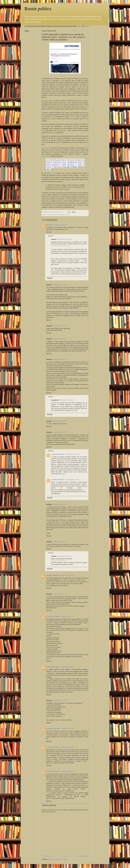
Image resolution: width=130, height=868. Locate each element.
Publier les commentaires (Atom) (58, 859)
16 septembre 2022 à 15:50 (66, 400)
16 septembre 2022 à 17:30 (60, 432)
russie (59, 215)
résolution (47, 148)
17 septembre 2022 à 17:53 (60, 700)
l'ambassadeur (46, 156)
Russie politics (38, 9)
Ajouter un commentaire (49, 805)
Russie (54, 173)
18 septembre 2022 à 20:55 (64, 239)
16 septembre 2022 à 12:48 (60, 285)
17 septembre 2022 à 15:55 (67, 616)
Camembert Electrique (58, 454)
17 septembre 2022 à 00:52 (67, 575)
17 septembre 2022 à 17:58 (67, 729)
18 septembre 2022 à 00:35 (67, 747)
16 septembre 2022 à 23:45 (60, 542)
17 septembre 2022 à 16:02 (72, 480)
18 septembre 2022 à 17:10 (67, 771)
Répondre (49, 232)
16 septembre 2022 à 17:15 (60, 421)
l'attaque (73, 117)
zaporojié (67, 215)
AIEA (49, 215)
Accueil (65, 856)
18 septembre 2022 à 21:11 (64, 556)
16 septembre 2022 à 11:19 (60, 225)
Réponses (51, 236)
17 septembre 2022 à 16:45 (67, 667)
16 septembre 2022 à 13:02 (60, 326)
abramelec (49, 225)
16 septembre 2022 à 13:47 (60, 339)
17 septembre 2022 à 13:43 (60, 594)
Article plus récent (47, 856)
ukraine (63, 215)
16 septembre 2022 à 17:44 (60, 504)
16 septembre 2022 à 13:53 (60, 359)
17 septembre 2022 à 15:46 (72, 454)
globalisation (54, 215)
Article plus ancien (83, 856)
